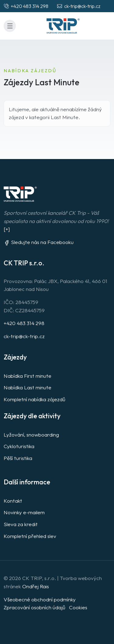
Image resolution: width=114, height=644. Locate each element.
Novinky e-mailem (24, 512)
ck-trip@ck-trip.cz (24, 336)
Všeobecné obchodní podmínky (40, 599)
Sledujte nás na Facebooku (39, 242)
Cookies (78, 607)
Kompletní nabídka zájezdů (35, 399)
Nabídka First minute (28, 376)
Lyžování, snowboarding (31, 435)
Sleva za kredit (21, 524)
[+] (7, 229)
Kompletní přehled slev (30, 536)
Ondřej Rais (36, 586)
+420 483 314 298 (24, 323)
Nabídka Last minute (28, 387)
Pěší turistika (18, 458)
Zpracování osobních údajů (35, 607)
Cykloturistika (19, 446)
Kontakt (13, 501)
